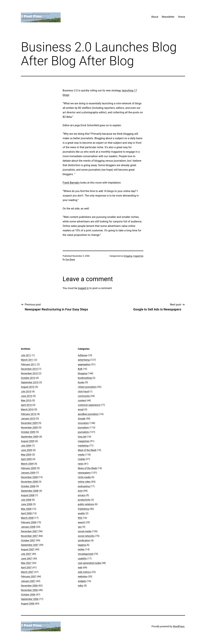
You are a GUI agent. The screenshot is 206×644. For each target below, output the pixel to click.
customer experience (89, 405)
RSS (80, 518)
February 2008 (29, 522)
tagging (82, 545)
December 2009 (29, 423)
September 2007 (30, 545)
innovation (83, 423)
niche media (84, 477)
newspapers (84, 473)
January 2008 (28, 527)
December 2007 (29, 531)
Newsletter (168, 17)
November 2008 (29, 482)
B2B (80, 369)
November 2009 (29, 428)
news (81, 464)
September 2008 (30, 491)
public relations (86, 504)
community (84, 396)
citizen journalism (87, 387)
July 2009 (26, 446)
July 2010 (26, 391)
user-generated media (89, 563)
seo (80, 527)
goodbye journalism (88, 414)
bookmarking (85, 378)
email (81, 409)
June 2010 (26, 396)
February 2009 (29, 468)
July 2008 (26, 500)
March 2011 (27, 360)
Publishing (83, 509)
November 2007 (29, 536)
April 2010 (26, 405)
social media (85, 531)
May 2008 (26, 509)
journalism (83, 428)
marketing (83, 446)
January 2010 (28, 419)
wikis (81, 586)
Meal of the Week (87, 450)
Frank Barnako (71, 183)
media (81, 455)
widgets (82, 581)
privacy (82, 495)
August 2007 (28, 549)
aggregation (84, 364)
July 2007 (26, 554)
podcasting (84, 486)
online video (84, 482)
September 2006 (30, 599)
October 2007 (28, 540)
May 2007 (26, 563)
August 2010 (28, 387)
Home (182, 17)
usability (82, 558)
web (80, 567)
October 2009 (28, 432)
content (82, 400)
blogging (128, 256)
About (155, 17)
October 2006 (28, 595)
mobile (81, 459)
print (80, 491)
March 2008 (27, 518)
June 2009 (26, 450)
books (81, 382)
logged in (83, 288)
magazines (138, 256)
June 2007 (26, 558)
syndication (84, 540)
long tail (82, 437)
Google (82, 419)
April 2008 (26, 513)
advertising (84, 360)
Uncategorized (86, 554)
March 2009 (27, 464)
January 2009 (28, 473)
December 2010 (29, 369)
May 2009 (26, 455)
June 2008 (26, 504)
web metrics (84, 572)
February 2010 (29, 414)
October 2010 (28, 378)
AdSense (83, 355)
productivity (84, 500)
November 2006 (29, 590)
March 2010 (27, 409)
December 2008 (29, 477)
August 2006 (28, 604)
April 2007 (26, 567)
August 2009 (28, 441)
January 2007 (28, 581)
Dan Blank (70, 260)
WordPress (179, 626)
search (81, 522)
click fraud (83, 391)
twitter (81, 549)
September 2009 (30, 437)
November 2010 (29, 373)
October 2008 (28, 486)
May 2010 (26, 400)
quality (81, 513)
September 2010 (30, 382)
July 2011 (26, 355)
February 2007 (29, 576)
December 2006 (29, 586)
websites (83, 576)
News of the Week (87, 468)
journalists (83, 432)
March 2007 (27, 572)
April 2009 (26, 459)
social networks (86, 536)
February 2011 (29, 364)
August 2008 (28, 495)
